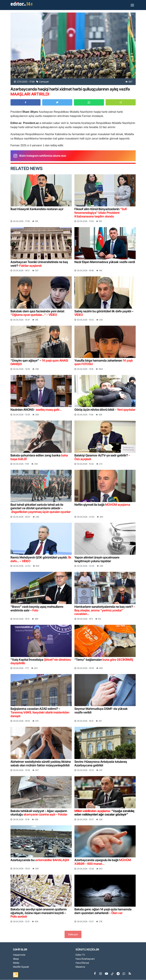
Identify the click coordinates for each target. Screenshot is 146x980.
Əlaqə (16, 959)
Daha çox (73, 934)
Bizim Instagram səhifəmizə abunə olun (43, 156)
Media (16, 963)
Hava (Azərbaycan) (85, 959)
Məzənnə (80, 967)
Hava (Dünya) (82, 963)
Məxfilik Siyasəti (21, 967)
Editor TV (80, 955)
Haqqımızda (19, 955)
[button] (121, 102)
